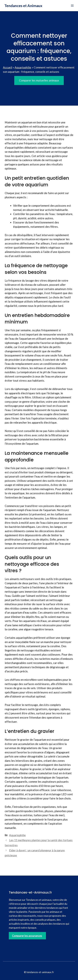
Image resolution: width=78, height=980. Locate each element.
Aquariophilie (23, 67)
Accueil (8, 67)
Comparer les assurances (27, 936)
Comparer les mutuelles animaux (39, 80)
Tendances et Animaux (23, 6)
